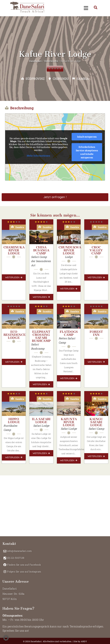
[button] (6, 638)
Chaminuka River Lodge (14, 250)
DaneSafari (35, 61)
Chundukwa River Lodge (70, 250)
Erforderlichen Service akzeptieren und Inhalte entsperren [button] (87, 152)
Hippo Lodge (14, 421)
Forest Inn (96, 333)
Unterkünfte (51, 61)
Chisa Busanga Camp (41, 250)
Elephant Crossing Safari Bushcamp (41, 336)
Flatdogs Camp (69, 333)
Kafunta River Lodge (69, 422)
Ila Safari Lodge (41, 421)
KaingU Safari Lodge (96, 422)
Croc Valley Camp (96, 250)
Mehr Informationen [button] (38, 156)
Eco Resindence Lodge (15, 335)
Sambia (83, 79)
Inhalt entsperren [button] (87, 137)
